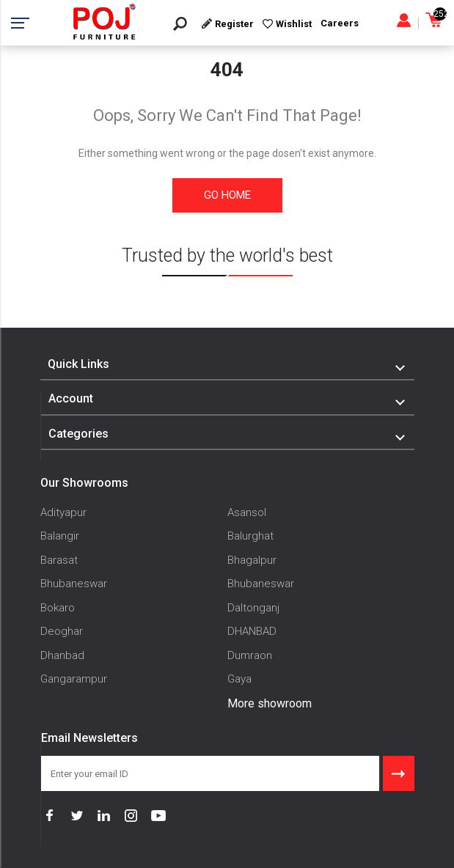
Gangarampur (74, 679)
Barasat (59, 560)
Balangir (60, 536)
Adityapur (63, 512)
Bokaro (58, 608)
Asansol (247, 512)
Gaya (239, 679)
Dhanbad (62, 655)
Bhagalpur (252, 560)
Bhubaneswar (74, 584)
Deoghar (62, 631)
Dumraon (250, 655)
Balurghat (250, 536)
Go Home (227, 195)
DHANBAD (252, 631)
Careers (340, 23)
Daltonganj (253, 608)
